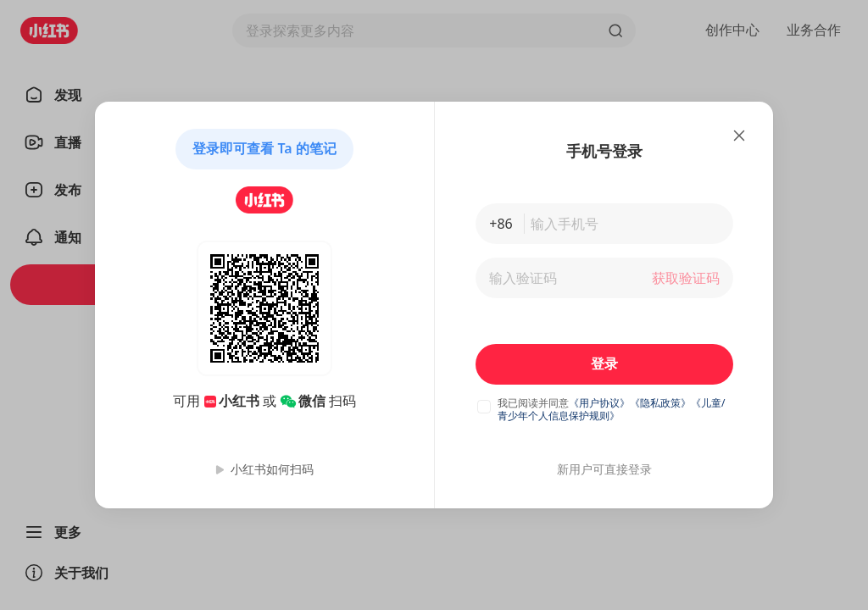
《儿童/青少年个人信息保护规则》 (611, 409)
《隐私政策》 (660, 403)
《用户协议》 (599, 403)
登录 (604, 363)
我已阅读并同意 (533, 403)
